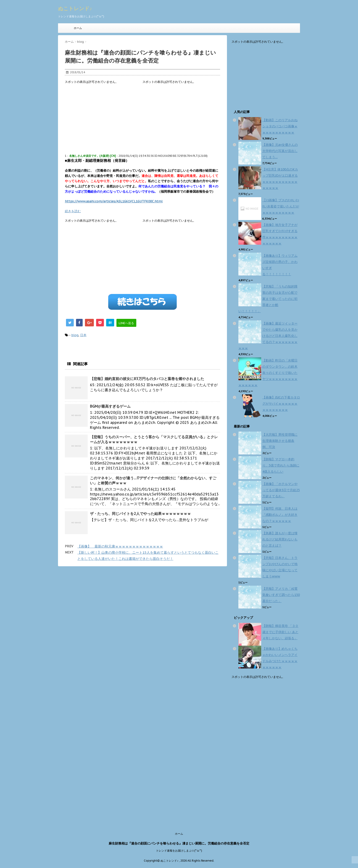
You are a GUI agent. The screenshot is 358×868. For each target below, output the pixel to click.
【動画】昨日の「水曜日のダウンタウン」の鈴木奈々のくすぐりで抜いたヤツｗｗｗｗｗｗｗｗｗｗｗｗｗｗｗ (268, 373)
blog (75, 335)
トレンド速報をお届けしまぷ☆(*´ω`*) (179, 851)
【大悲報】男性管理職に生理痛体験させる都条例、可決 (280, 441)
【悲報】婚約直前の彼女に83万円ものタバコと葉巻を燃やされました (147, 379)
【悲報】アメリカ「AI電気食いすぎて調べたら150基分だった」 (281, 595)
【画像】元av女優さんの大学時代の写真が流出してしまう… (280, 151)
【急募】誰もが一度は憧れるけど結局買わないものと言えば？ (280, 539)
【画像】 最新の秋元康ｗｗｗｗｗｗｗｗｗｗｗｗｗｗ (120, 546)
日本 (83, 335)
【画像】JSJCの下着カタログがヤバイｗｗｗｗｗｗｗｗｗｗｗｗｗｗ (281, 404)
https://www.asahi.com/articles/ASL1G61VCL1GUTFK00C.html (114, 201)
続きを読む (73, 211)
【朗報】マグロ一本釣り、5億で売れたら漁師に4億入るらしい (281, 465)
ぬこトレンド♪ (75, 8)
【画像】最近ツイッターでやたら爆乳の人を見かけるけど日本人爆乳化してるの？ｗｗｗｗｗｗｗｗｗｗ (268, 336)
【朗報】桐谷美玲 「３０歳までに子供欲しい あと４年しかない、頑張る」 (280, 632)
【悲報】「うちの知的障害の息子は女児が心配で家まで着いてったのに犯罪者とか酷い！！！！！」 (268, 299)
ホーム (78, 28)
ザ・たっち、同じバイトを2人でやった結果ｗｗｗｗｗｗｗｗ (140, 514)
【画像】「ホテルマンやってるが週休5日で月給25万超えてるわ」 (281, 490)
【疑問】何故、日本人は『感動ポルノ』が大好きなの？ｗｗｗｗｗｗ (280, 515)
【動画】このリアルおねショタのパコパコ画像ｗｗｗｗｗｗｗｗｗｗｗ (280, 126)
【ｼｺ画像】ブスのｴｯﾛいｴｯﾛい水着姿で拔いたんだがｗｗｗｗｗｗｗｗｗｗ (281, 206)
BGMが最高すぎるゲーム (110, 406)
